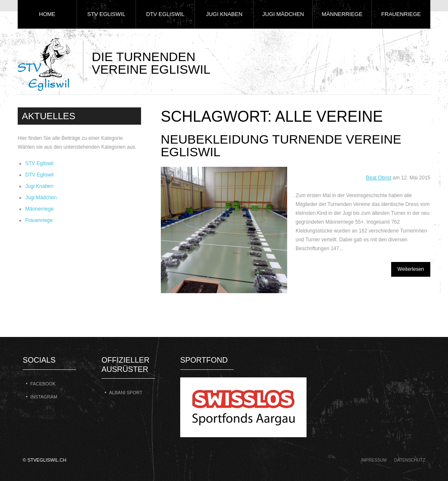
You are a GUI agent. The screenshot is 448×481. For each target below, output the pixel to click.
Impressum (374, 460)
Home (47, 14)
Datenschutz (410, 460)
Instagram (44, 397)
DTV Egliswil (165, 14)
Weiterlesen (411, 269)
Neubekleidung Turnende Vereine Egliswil (281, 146)
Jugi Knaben (224, 14)
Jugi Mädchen (283, 14)
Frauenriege (401, 14)
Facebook (43, 384)
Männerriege (342, 14)
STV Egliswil (106, 14)
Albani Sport (126, 393)
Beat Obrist (379, 178)
